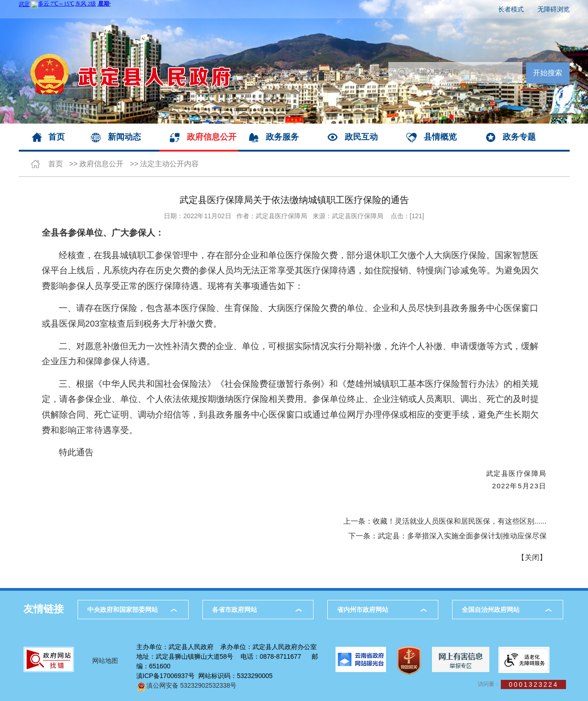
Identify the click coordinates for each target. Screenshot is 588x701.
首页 (56, 137)
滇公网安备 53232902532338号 (187, 685)
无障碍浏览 (554, 9)
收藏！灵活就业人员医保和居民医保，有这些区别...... (460, 521)
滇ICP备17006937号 (166, 676)
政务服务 (282, 137)
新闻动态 (124, 137)
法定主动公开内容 (169, 164)
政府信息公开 (212, 137)
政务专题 (519, 137)
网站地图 (105, 661)
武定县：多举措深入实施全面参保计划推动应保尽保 (462, 536)
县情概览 (440, 137)
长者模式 (511, 9)
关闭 (532, 557)
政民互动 (361, 137)
